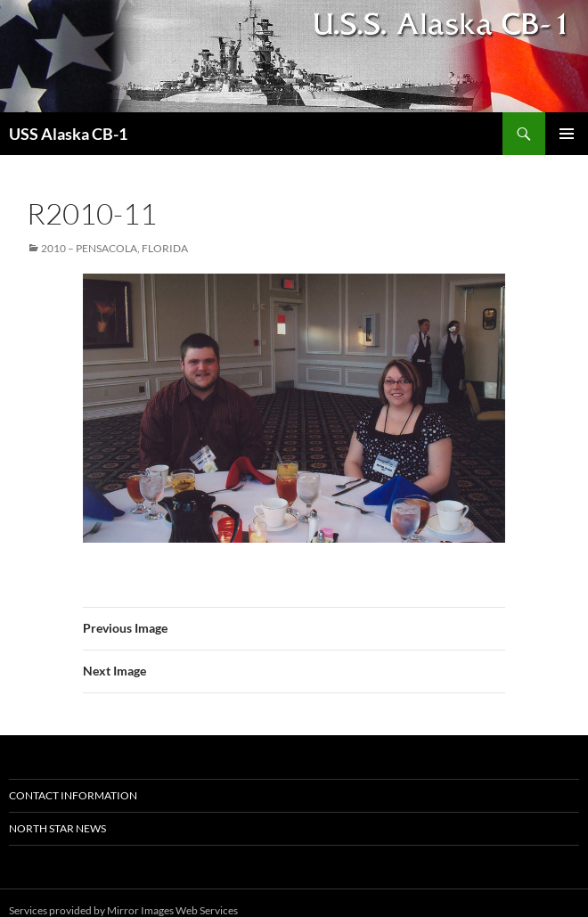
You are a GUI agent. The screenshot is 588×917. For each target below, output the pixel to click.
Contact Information (73, 795)
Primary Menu (567, 134)
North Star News (57, 828)
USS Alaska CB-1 (68, 134)
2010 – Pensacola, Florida (114, 248)
